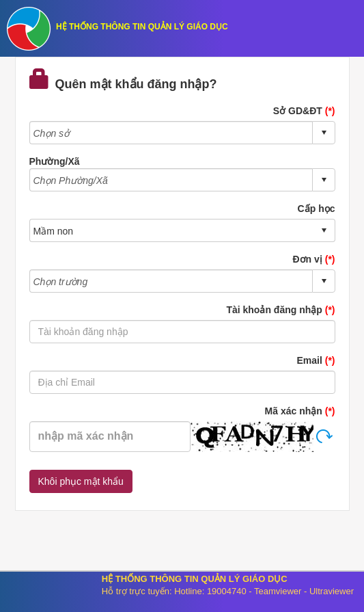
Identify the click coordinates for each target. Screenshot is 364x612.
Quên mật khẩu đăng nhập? (123, 80)
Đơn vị (313, 259)
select (324, 133)
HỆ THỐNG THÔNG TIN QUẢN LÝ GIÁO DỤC (142, 27)
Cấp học (317, 209)
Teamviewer (278, 591)
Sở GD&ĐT (304, 111)
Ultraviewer (332, 591)
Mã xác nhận (300, 411)
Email (316, 360)
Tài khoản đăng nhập (280, 310)
